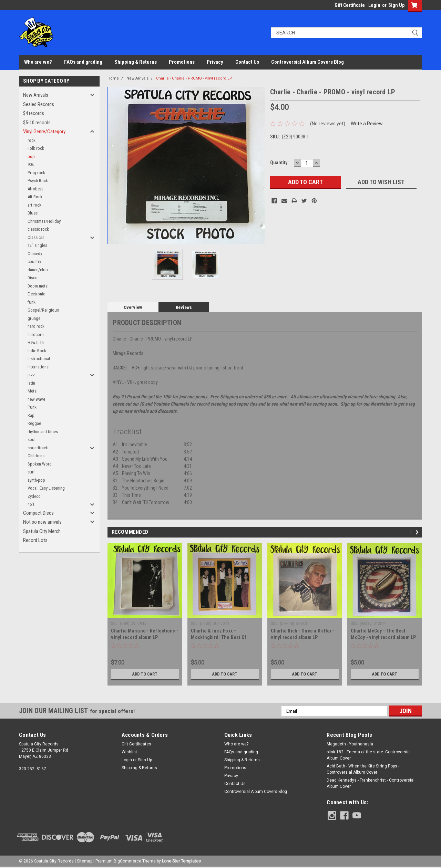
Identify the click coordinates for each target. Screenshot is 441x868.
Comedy (35, 254)
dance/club (38, 270)
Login (374, 5)
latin (31, 383)
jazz (31, 375)
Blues (33, 213)
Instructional (39, 359)
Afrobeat (35, 189)
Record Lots (35, 540)
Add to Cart (145, 674)
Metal (33, 391)
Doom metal (38, 286)
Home (113, 78)
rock (32, 140)
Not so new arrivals (42, 522)
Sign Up (396, 5)
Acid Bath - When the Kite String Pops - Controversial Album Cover (363, 769)
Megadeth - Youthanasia (350, 744)
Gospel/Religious (43, 310)
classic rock (38, 229)
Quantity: (279, 163)
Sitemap (85, 861)
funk (32, 302)
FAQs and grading (83, 62)
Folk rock (36, 148)
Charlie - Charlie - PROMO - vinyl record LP (194, 78)
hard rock (36, 326)
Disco (33, 278)
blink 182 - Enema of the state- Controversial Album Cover (369, 755)
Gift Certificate (350, 5)
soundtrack (38, 448)
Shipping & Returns (136, 62)
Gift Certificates (136, 744)
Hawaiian (36, 342)
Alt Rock (35, 197)
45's (31, 504)
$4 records (34, 113)
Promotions (182, 62)
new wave (36, 399)
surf (31, 472)
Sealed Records (39, 104)
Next (418, 532)
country (34, 262)
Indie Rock (37, 351)
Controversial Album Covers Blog (307, 62)
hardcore (35, 334)
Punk (32, 407)
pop (31, 156)
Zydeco (34, 496)
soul (32, 440)
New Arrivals (36, 95)
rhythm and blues (43, 432)
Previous (412, 532)
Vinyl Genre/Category (44, 132)
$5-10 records (37, 123)
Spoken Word (40, 464)
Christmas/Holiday (44, 221)
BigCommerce (127, 861)
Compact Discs (38, 513)
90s (31, 164)
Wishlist (129, 752)
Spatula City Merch (42, 531)
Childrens (36, 456)
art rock (34, 205)
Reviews (184, 307)
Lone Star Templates (181, 861)
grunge (34, 318)
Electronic (36, 294)
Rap (31, 415)
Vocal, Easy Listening (46, 488)
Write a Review (367, 124)
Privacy (215, 62)
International (39, 367)
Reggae (34, 423)
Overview (133, 307)
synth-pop (36, 480)
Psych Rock (38, 181)
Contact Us (247, 62)
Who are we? (38, 62)
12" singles (37, 245)
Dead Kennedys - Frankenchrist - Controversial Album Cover (371, 783)
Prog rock (36, 173)
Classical (36, 237)
